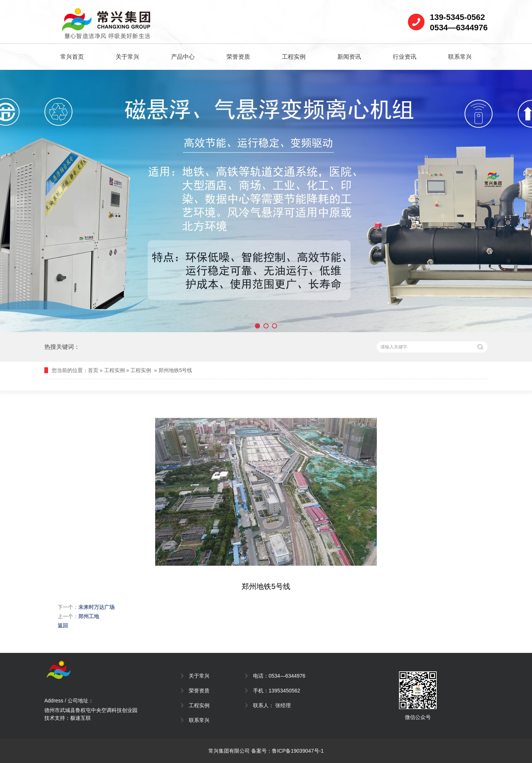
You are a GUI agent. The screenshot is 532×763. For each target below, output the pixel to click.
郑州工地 (89, 616)
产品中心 (183, 57)
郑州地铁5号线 (175, 370)
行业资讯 (405, 57)
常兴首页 (72, 57)
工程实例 (294, 57)
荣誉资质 (238, 57)
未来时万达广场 (96, 607)
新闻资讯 (349, 57)
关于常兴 (127, 57)
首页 (93, 370)
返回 (63, 626)
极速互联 (81, 718)
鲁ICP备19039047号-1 (298, 751)
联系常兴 (460, 57)
